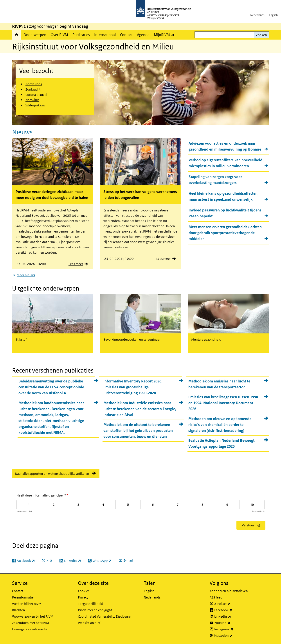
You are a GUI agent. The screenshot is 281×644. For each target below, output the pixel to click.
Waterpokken (35, 105)
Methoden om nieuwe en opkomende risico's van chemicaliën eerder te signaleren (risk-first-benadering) (220, 425)
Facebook (233, 610)
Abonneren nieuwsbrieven (229, 591)
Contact (126, 35)
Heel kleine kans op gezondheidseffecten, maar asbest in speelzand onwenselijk (224, 196)
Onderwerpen (35, 35)
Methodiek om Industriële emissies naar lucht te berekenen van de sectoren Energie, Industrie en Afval (140, 409)
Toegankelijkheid (91, 604)
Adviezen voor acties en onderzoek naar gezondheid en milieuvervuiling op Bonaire (225, 146)
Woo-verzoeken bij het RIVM (33, 616)
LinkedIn (232, 617)
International (105, 35)
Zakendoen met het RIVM (31, 623)
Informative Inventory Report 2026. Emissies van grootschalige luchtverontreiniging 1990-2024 (133, 387)
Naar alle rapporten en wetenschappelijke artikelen (52, 474)
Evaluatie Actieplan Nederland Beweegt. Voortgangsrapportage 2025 (222, 443)
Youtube (232, 623)
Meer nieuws (26, 275)
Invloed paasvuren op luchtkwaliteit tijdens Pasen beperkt (225, 213)
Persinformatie (23, 597)
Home (17, 35)
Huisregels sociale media (30, 629)
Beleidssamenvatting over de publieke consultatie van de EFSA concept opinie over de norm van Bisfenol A (51, 387)
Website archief (89, 623)
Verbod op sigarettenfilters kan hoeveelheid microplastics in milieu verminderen (225, 163)
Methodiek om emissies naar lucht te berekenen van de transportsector (219, 384)
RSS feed (216, 597)
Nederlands (257, 15)
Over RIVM (59, 35)
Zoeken (261, 35)
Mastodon (233, 636)
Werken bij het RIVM (27, 604)
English (273, 15)
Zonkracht (33, 89)
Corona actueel (36, 95)
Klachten (19, 610)
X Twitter (232, 604)
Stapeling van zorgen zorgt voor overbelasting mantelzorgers (215, 180)
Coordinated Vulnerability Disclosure (104, 616)
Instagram (233, 629)
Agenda (143, 35)
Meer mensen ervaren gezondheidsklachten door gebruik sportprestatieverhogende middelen (225, 233)
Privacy (83, 597)
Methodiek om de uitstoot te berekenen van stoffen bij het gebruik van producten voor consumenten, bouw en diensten (138, 431)
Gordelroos (34, 84)
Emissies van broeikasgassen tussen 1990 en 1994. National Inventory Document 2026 (223, 403)
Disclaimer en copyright (95, 610)
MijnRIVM (165, 35)
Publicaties (81, 35)
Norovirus (32, 100)
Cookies (84, 591)
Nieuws (22, 132)
